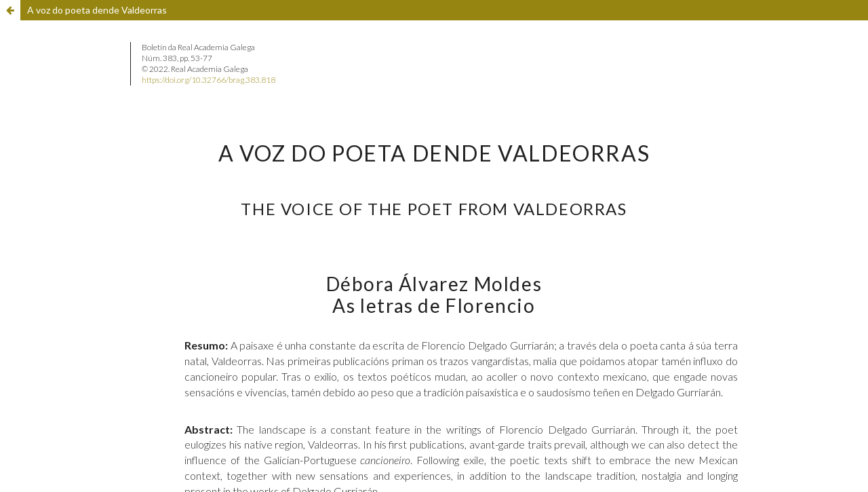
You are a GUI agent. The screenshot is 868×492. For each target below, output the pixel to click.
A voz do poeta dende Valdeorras (97, 10)
